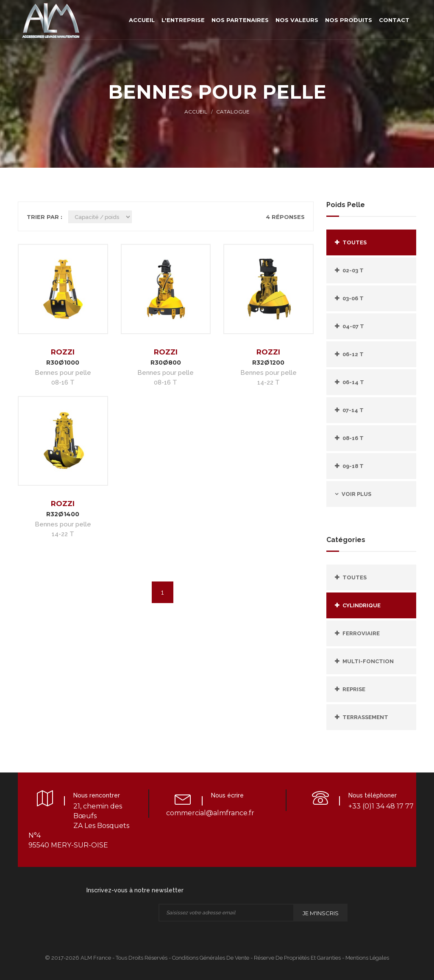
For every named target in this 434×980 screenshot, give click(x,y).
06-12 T (353, 354)
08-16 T (353, 438)
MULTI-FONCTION (368, 661)
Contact (394, 20)
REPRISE (354, 689)
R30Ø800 (166, 363)
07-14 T (353, 410)
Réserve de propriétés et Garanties (297, 958)
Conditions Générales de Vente (211, 958)
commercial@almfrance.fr (210, 813)
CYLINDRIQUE (362, 605)
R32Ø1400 (63, 514)
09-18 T (353, 466)
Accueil (142, 20)
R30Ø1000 (63, 363)
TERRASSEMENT (365, 717)
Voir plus (356, 494)
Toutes (355, 242)
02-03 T (353, 270)
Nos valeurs (297, 20)
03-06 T (353, 298)
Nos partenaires (240, 20)
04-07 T (353, 326)
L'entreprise (183, 20)
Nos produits (349, 20)
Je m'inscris (321, 913)
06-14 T (353, 382)
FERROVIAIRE (361, 633)
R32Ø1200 (268, 363)
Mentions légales (367, 958)
